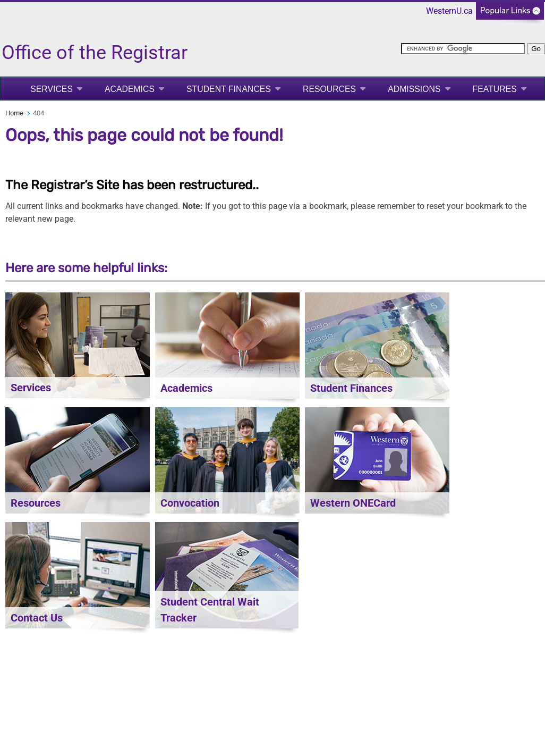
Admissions (414, 89)
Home (14, 113)
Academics (130, 89)
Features (495, 89)
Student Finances (229, 89)
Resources (329, 89)
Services (52, 89)
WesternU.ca (449, 11)
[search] (463, 49)
